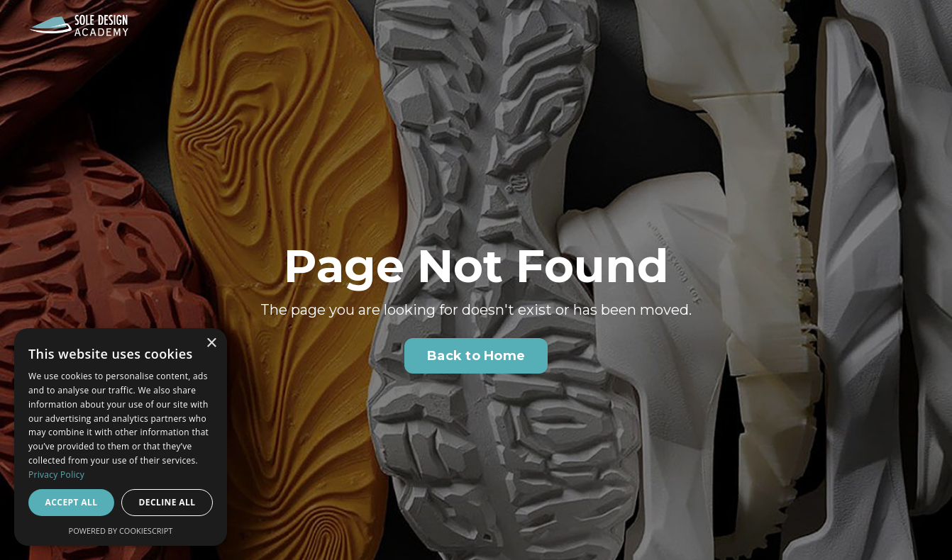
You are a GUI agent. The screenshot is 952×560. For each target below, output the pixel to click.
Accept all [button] (72, 502)
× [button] (211, 343)
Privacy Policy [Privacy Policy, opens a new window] (56, 475)
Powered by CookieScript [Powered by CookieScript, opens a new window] (121, 531)
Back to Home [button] (476, 356)
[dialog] (121, 437)
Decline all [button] (167, 502)
